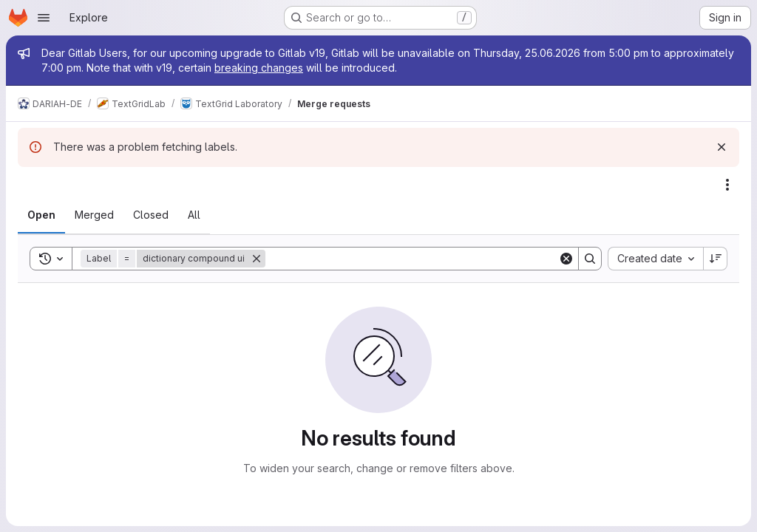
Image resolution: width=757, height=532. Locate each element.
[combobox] (655, 259)
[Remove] (257, 259)
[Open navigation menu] (44, 18)
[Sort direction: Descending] (716, 259)
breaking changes (259, 68)
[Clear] (566, 259)
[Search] (412, 259)
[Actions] (727, 185)
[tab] (41, 215)
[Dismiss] (722, 147)
